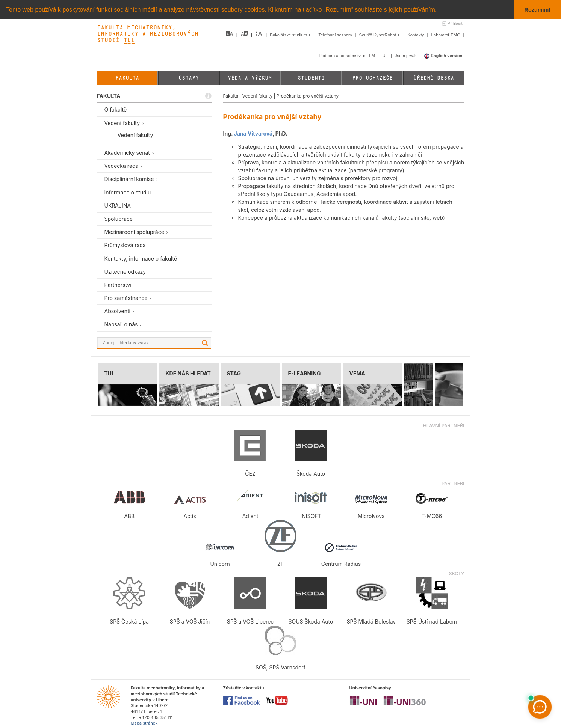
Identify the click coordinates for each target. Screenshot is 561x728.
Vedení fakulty (257, 96)
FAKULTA (109, 96)
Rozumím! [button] (538, 10)
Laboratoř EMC (446, 35)
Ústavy (189, 78)
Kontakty (416, 35)
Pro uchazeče (372, 78)
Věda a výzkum (250, 78)
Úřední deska (434, 78)
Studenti (311, 78)
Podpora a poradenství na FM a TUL (354, 56)
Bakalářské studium (291, 35)
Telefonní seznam (336, 35)
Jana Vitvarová (253, 133)
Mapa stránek (144, 723)
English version (443, 56)
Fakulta (127, 78)
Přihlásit (455, 23)
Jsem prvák (406, 56)
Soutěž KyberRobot (380, 35)
